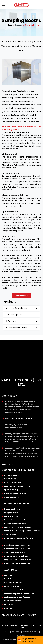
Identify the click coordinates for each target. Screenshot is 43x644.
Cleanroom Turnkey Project (16, 308)
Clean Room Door (12, 497)
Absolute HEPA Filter (13, 583)
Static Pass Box (11, 534)
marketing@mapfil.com (22, 418)
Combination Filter (12, 601)
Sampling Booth (11, 513)
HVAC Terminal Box (13, 482)
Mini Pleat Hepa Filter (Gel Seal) (18, 597)
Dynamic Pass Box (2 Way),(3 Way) (19, 538)
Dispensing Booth (12, 509)
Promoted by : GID (30, 626)
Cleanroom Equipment (14, 315)
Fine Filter (9, 579)
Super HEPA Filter (12, 586)
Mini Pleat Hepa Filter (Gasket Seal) (20, 594)
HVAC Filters (11, 321)
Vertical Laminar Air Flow (15, 524)
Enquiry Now (22, 296)
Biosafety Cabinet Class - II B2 (17, 549)
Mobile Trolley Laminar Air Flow (18, 527)
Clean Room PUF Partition (15, 493)
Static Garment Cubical (15, 552)
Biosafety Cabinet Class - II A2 (17, 545)
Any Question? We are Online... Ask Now (29, 640)
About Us (16, 632)
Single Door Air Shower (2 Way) (18, 560)
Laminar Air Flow (11, 516)
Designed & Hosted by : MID (15, 625)
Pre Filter (8, 575)
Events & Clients (31, 632)
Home (8, 25)
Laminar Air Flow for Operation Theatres (22, 531)
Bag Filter (8, 608)
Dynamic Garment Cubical (16, 556)
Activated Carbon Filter (15, 590)
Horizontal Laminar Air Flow (16, 520)
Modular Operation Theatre (16, 327)
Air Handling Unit (11, 475)
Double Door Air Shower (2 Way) (18, 563)
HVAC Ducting (10, 479)
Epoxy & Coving (11, 490)
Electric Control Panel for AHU (17, 486)
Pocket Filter (10, 604)
